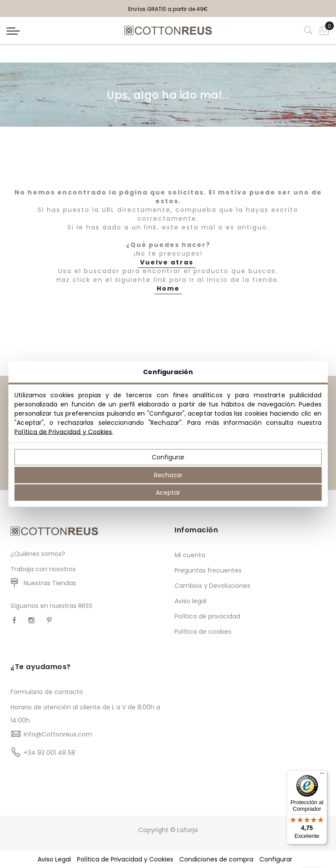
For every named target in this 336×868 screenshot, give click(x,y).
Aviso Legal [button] (54, 859)
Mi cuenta (190, 555)
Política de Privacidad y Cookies (63, 432)
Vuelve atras (167, 262)
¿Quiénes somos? (38, 554)
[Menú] (322, 775)
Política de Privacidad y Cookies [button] (125, 859)
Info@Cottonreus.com (58, 734)
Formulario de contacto (47, 692)
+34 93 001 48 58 (49, 753)
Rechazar (168, 475)
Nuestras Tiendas (50, 583)
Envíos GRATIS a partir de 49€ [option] (168, 9)
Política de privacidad (207, 616)
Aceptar (168, 493)
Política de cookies (203, 632)
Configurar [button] (276, 859)
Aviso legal (191, 601)
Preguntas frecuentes (208, 570)
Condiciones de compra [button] (216, 859)
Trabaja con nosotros (43, 569)
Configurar (168, 457)
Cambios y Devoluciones (212, 586)
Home (168, 288)
